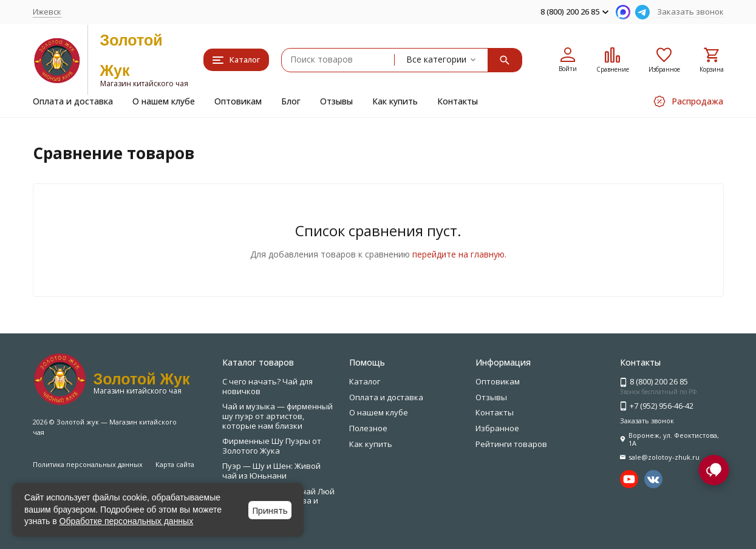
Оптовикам (238, 101)
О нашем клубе (164, 101)
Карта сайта (175, 464)
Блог (291, 101)
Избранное (497, 428)
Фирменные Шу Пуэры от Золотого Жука (272, 446)
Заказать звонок (690, 12)
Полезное (368, 428)
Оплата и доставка (73, 101)
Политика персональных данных (88, 464)
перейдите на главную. (459, 254)
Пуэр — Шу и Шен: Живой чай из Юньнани (271, 471)
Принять (270, 510)
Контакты (458, 101)
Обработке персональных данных (127, 521)
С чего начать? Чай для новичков (267, 386)
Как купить (395, 101)
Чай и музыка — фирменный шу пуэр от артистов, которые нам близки (278, 416)
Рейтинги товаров (511, 444)
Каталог (365, 381)
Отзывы (336, 101)
